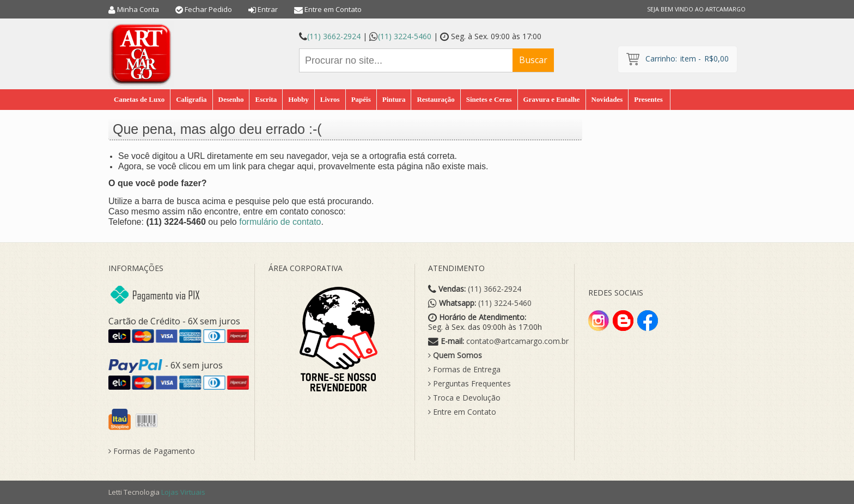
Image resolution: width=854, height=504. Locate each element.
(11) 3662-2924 (334, 36)
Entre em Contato (333, 9)
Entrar (268, 9)
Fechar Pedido (208, 9)
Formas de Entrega (464, 370)
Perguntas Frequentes (469, 384)
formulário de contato (280, 222)
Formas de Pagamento (152, 451)
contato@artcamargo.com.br (517, 341)
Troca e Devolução (464, 398)
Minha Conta (138, 9)
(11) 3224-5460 (405, 36)
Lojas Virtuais (183, 492)
